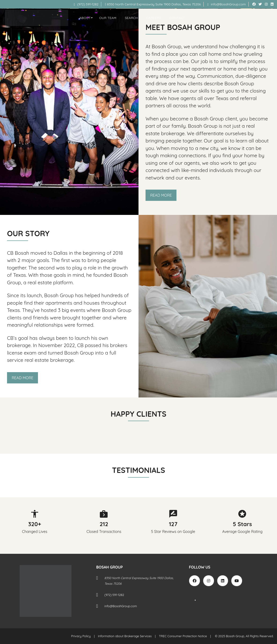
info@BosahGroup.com (227, 4)
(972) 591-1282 (86, 4)
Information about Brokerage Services (125, 636)
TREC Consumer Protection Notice (183, 636)
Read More (161, 195)
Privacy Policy (81, 636)
